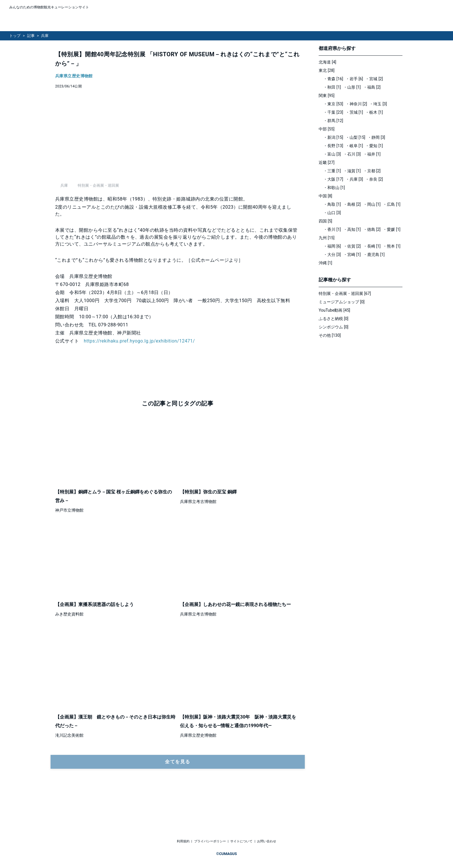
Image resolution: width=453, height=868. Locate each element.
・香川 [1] (332, 229)
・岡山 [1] (372, 204)
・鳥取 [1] (332, 204)
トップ (15, 36)
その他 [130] (330, 335)
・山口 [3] (332, 213)
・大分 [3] (332, 255)
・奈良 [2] (374, 179)
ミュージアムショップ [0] (342, 302)
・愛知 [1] (374, 146)
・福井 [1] (372, 154)
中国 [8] (325, 196)
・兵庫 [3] (354, 179)
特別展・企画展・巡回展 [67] (345, 293)
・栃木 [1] (374, 112)
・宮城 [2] (374, 79)
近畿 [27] (327, 162)
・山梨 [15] (355, 137)
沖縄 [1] (325, 263)
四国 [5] (325, 221)
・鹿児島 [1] (374, 255)
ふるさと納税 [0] (334, 319)
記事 (31, 36)
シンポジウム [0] (334, 327)
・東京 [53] (333, 104)
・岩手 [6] (354, 79)
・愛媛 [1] (392, 229)
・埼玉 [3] (378, 104)
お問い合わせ (267, 841)
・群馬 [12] (333, 121)
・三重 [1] (332, 171)
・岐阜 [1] (354, 146)
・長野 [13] (333, 146)
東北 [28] (327, 70)
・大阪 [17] (333, 179)
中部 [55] (327, 129)
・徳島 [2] (372, 229)
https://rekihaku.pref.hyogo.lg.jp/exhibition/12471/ (139, 373)
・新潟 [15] (333, 137)
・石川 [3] (352, 154)
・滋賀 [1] (352, 171)
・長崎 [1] (372, 246)
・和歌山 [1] (334, 188)
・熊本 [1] (392, 246)
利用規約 (183, 841)
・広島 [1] (392, 204)
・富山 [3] (332, 154)
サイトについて (241, 841)
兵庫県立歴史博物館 (74, 76)
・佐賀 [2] (352, 246)
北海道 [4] (327, 62)
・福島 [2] (372, 87)
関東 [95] (327, 96)
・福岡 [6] (332, 246)
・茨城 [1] (354, 112)
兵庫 (45, 36)
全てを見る (178, 793)
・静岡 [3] (376, 137)
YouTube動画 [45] (334, 310)
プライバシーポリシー (210, 841)
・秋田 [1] (332, 87)
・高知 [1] (352, 229)
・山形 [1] (352, 87)
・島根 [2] (352, 204)
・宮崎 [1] (352, 255)
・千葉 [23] (333, 112)
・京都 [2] (372, 171)
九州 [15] (327, 238)
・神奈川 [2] (356, 104)
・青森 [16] (333, 79)
